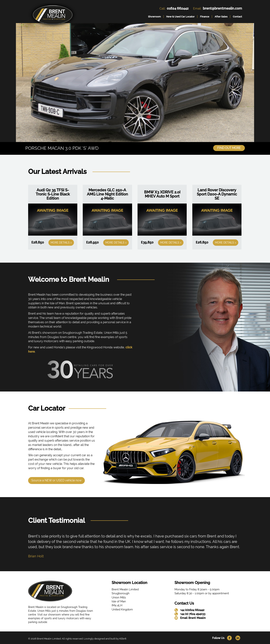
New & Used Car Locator (180, 17)
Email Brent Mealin (193, 618)
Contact (237, 17)
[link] (53, 16)
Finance (205, 17)
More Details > (61, 242)
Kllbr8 (123, 638)
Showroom (154, 17)
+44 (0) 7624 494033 (193, 614)
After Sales (221, 17)
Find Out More (229, 148)
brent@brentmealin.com (222, 8)
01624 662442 (178, 8)
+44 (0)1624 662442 (192, 610)
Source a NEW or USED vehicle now (56, 480)
